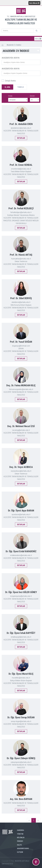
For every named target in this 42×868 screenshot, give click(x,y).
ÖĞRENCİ (20, 841)
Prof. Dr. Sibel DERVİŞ (21, 298)
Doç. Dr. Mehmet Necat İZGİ (21, 426)
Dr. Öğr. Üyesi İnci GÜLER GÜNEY (21, 592)
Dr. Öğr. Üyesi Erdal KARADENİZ (21, 551)
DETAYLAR (21, 138)
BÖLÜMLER (21, 838)
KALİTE (19, 845)
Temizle (21, 87)
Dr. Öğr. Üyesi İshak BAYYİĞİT (21, 633)
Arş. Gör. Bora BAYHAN (21, 799)
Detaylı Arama (9, 81)
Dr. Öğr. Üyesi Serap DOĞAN (21, 717)
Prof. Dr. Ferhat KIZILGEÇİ (21, 208)
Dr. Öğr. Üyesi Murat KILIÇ (21, 674)
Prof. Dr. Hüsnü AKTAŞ (21, 255)
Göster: (32, 96)
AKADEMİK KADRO (23, 848)
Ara (7, 87)
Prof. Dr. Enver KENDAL (21, 165)
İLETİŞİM (20, 852)
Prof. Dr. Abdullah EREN (21, 124)
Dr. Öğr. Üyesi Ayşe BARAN (21, 511)
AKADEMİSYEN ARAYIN (11, 58)
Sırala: (10, 96)
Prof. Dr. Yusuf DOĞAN (21, 342)
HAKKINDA (20, 830)
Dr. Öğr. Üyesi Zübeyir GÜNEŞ (21, 758)
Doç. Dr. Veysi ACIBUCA (21, 467)
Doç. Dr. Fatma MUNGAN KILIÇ (21, 385)
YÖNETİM (20, 834)
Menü (38, 39)
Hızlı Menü (34, 3)
